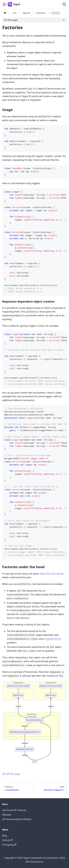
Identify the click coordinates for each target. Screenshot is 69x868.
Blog (5, 836)
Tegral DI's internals (50, 574)
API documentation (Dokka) (17, 819)
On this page (11, 20)
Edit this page (11, 774)
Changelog (9, 845)
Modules (7, 815)
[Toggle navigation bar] (4, 4)
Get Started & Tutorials (14, 810)
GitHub (7, 840)
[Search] (64, 4)
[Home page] (5, 13)
